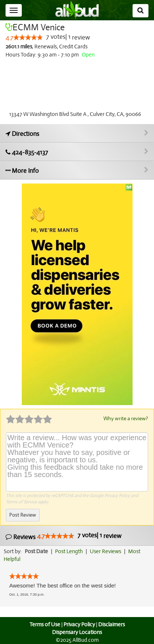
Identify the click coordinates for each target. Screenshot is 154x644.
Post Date (37, 551)
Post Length (70, 551)
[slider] (28, 38)
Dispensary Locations (77, 632)
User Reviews (107, 551)
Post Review (23, 515)
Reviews (63, 536)
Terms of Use (44, 624)
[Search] (141, 11)
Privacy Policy (117, 495)
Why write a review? (125, 418)
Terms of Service (21, 501)
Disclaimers (112, 624)
